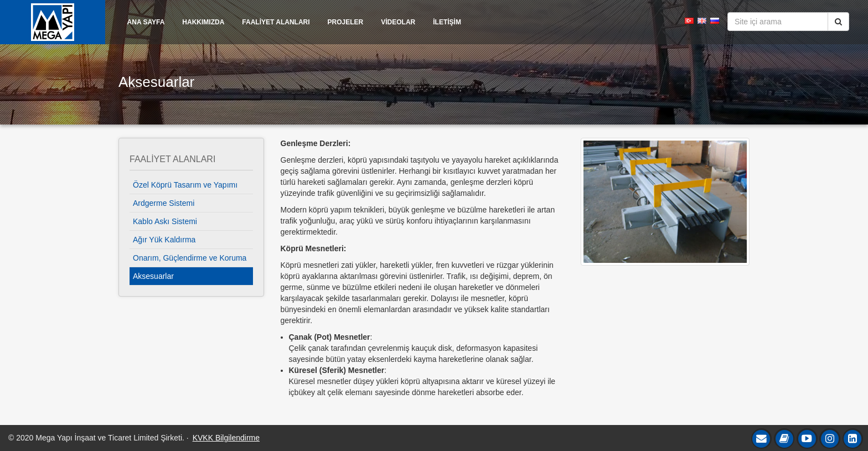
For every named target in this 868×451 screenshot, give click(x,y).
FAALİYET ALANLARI (276, 22)
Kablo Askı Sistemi (165, 221)
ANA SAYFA (146, 22)
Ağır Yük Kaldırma (164, 240)
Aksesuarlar (153, 276)
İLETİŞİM (447, 22)
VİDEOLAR (398, 22)
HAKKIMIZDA (203, 22)
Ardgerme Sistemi (164, 203)
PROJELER (346, 22)
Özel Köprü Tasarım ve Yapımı (185, 185)
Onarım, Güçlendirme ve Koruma (190, 258)
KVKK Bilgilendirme (226, 438)
